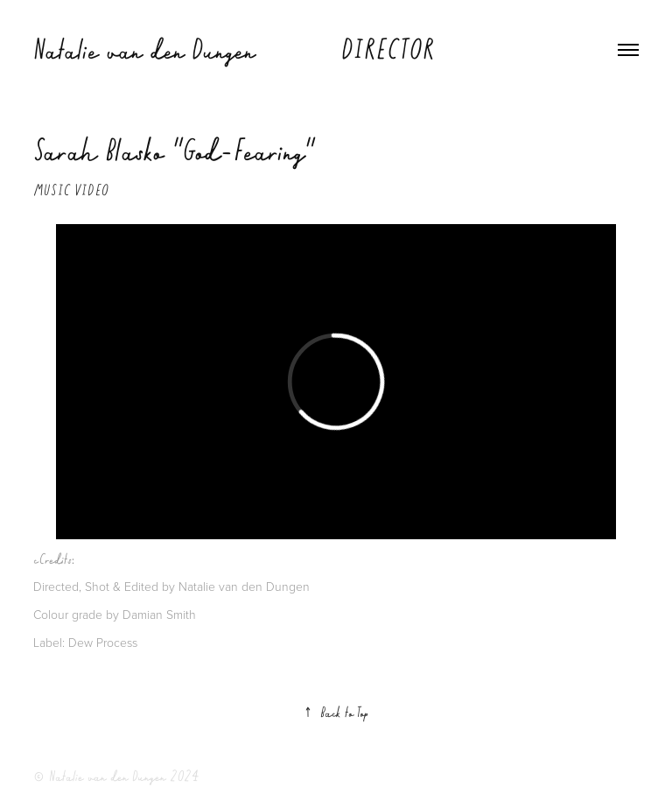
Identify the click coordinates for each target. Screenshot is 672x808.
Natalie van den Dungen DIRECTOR (234, 49)
